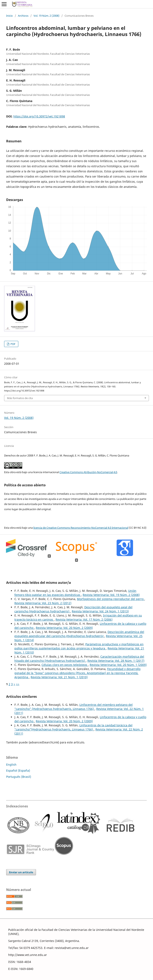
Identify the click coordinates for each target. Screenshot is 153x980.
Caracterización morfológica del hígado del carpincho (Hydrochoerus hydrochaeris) (79, 659)
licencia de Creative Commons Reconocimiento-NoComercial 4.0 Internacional (81, 528)
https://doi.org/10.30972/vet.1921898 (39, 116)
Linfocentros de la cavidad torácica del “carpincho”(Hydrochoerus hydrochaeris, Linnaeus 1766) (73, 727)
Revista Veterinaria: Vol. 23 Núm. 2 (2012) (43, 603)
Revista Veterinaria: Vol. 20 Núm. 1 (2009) (118, 665)
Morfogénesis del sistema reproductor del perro (111, 599)
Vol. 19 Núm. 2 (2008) (46, 16)
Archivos (23, 16)
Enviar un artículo (21, 872)
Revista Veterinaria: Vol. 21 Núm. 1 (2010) (59, 677)
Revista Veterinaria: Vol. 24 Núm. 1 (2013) (100, 611)
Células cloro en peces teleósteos (65, 665)
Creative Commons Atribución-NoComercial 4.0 (88, 472)
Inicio (9, 16)
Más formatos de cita (20, 398)
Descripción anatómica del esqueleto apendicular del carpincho (79, 634)
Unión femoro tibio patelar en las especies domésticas (75, 593)
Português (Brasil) (19, 777)
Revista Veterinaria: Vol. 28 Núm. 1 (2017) (116, 661)
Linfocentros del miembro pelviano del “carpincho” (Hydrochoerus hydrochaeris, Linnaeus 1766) (74, 707)
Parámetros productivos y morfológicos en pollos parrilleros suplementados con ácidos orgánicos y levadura (79, 646)
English (11, 765)
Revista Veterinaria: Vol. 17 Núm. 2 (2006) (84, 619)
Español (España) (18, 770)
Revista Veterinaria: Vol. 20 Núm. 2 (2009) (64, 628)
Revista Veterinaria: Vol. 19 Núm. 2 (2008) (111, 595)
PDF (13, 344)
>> (18, 684)
